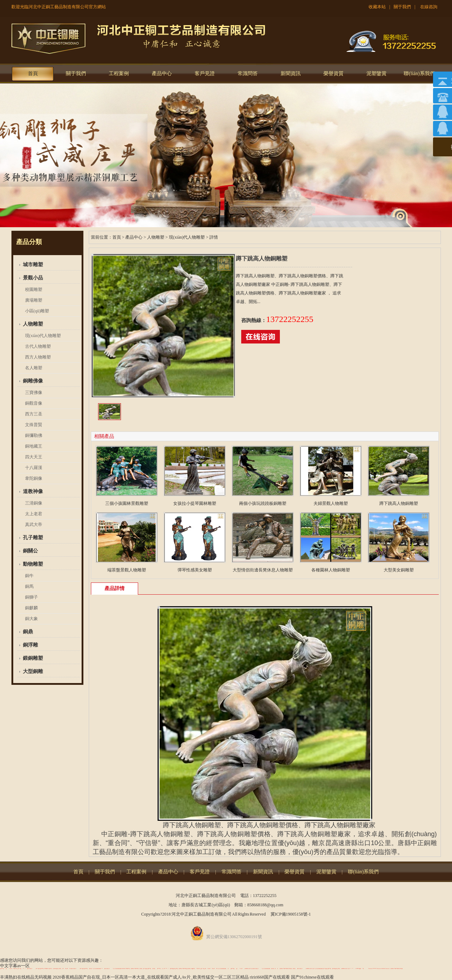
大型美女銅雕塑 (399, 570)
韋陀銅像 (34, 478)
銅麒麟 (31, 608)
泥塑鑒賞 (376, 74)
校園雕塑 (34, 289)
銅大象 (31, 619)
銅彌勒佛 (34, 435)
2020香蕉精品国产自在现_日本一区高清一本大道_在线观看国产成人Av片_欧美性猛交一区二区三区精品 (151, 977)
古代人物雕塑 (38, 346)
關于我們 (402, 7)
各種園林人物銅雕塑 (331, 570)
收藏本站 (377, 7)
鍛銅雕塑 (33, 658)
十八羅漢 (34, 468)
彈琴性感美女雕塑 (195, 570)
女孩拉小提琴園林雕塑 (195, 503)
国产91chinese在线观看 (312, 977)
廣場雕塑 (34, 300)
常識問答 (248, 74)
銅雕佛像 (33, 381)
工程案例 (119, 74)
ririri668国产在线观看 (270, 977)
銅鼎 (28, 632)
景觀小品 (33, 278)
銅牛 (29, 576)
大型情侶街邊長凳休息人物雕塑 (263, 570)
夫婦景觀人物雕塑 (331, 503)
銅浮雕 (30, 645)
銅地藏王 (34, 446)
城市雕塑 (33, 265)
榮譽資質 (334, 74)
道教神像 (33, 491)
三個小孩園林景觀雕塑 (127, 503)
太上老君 (34, 514)
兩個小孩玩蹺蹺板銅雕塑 (263, 503)
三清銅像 (34, 503)
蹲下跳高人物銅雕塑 (399, 503)
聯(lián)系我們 (419, 74)
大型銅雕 (33, 671)
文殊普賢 (34, 425)
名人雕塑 (34, 368)
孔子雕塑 (33, 538)
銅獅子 (31, 597)
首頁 (33, 74)
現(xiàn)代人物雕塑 (43, 336)
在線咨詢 (429, 7)
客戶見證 (205, 74)
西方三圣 (34, 414)
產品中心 (162, 74)
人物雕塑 (33, 324)
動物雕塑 (33, 564)
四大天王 (34, 457)
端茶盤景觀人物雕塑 (127, 570)
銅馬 (29, 586)
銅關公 (30, 551)
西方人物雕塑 (38, 357)
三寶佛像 (34, 393)
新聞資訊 (291, 74)
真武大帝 (34, 525)
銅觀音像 (34, 403)
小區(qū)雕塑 (37, 311)
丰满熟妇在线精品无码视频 (26, 977)
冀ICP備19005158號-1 (291, 914)
